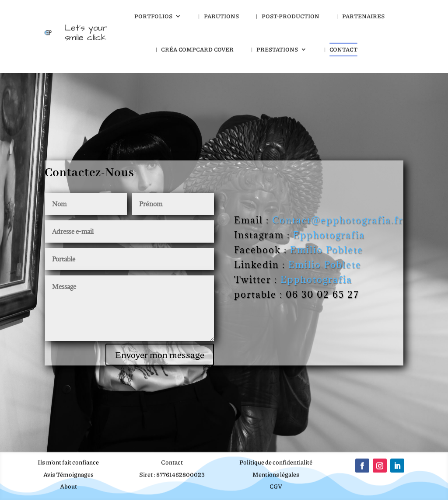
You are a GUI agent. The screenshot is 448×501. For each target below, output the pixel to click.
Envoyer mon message (160, 355)
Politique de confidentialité (276, 461)
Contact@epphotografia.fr (338, 220)
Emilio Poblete (327, 250)
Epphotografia (331, 235)
